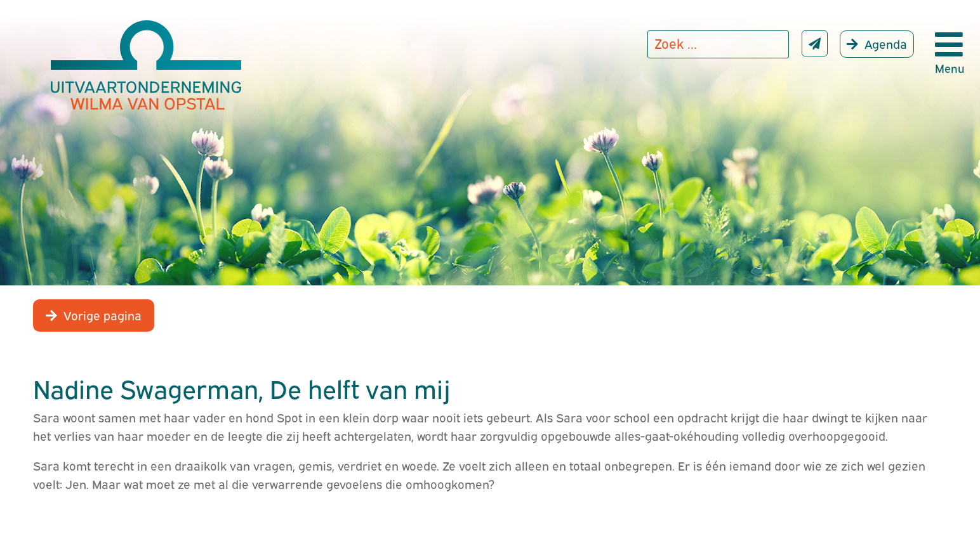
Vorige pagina (103, 315)
